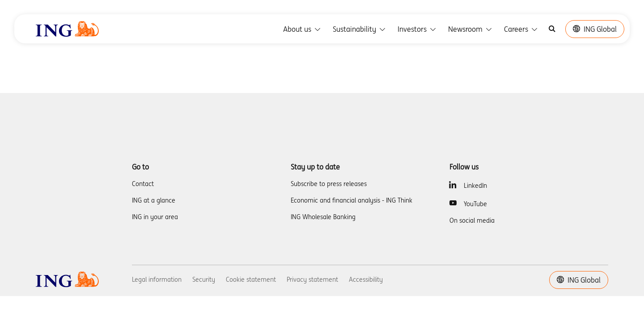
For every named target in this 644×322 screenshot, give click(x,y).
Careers (521, 29)
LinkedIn (475, 186)
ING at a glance (154, 200)
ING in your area (155, 217)
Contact (143, 184)
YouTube (475, 204)
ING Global (595, 29)
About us (303, 29)
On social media (472, 220)
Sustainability (360, 29)
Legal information (157, 280)
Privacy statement (312, 280)
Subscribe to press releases (329, 184)
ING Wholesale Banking (323, 217)
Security (204, 280)
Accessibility (366, 280)
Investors (417, 29)
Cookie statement (251, 280)
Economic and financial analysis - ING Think (352, 200)
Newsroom (471, 29)
